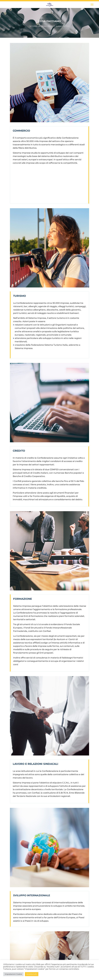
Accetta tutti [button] (32, 974)
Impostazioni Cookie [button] (13, 974)
